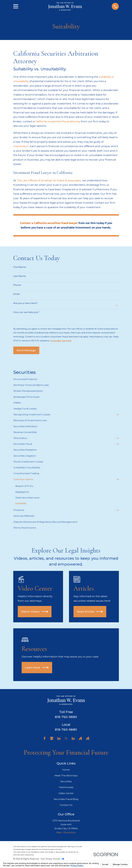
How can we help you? (26, 312)
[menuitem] (66, 379)
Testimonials (66, 787)
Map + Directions (66, 833)
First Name (20, 267)
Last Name (20, 276)
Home (66, 770)
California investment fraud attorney (58, 121)
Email (17, 294)
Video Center (66, 793)
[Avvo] (80, 738)
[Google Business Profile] (52, 738)
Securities (66, 782)
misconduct (21, 146)
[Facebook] (45, 738)
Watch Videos (35, 612)
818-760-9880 (66, 717)
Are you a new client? (25, 303)
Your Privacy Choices (52, 859)
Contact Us (66, 805)
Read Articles (90, 612)
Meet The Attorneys (66, 776)
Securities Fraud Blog (66, 799)
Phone (17, 285)
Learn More (37, 668)
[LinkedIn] (59, 738)
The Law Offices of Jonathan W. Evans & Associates (49, 180)
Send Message (26, 350)
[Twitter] (66, 738)
